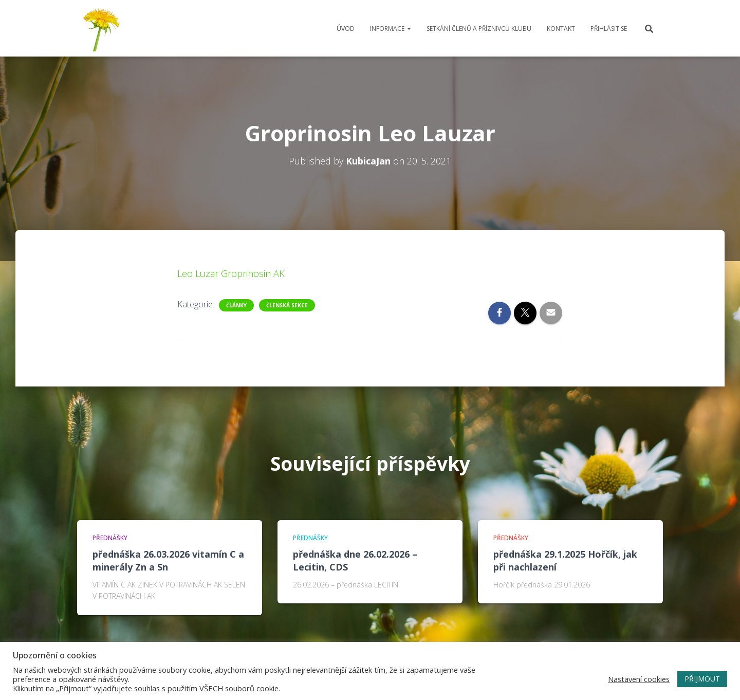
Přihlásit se (609, 29)
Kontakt (561, 29)
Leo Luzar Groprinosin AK (231, 273)
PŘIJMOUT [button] (702, 679)
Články (236, 305)
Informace (391, 29)
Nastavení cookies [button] (639, 679)
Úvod (346, 29)
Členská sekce (287, 305)
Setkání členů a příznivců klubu (479, 29)
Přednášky (110, 538)
